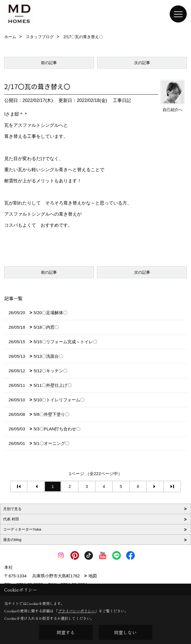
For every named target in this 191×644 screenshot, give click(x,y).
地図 (93, 576)
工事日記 (122, 100)
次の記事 (142, 63)
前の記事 (49, 63)
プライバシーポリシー (76, 611)
